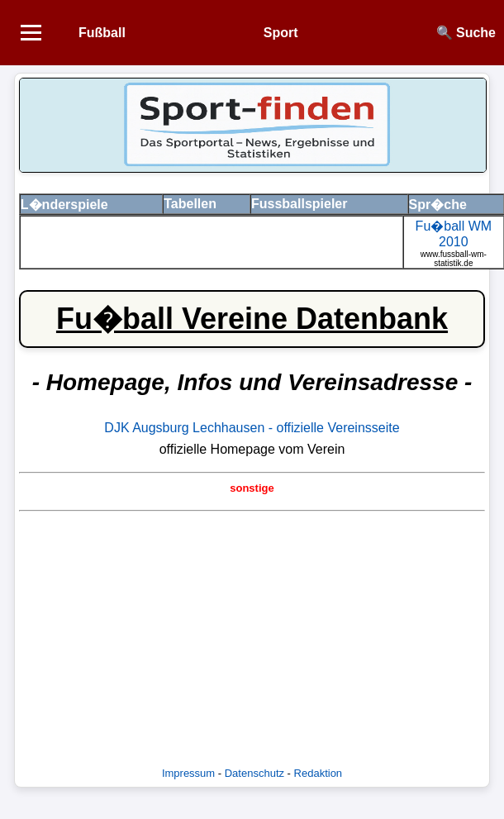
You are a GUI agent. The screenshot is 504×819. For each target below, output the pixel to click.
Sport (281, 33)
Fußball (102, 33)
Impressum (188, 773)
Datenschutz (254, 773)
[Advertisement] (252, 633)
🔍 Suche (466, 33)
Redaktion (319, 773)
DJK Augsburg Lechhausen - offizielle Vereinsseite (252, 428)
